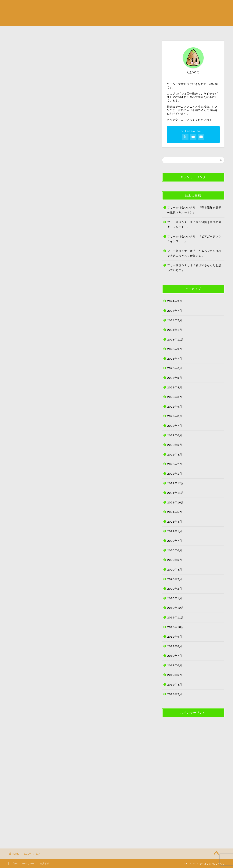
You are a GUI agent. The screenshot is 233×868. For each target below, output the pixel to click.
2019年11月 (176, 617)
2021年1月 (175, 531)
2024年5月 (175, 320)
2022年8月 (175, 416)
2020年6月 (175, 550)
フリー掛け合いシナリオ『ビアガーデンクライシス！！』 (194, 239)
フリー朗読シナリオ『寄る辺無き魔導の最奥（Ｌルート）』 (194, 225)
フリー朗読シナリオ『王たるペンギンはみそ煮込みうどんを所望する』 (194, 253)
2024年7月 (175, 311)
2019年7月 (175, 656)
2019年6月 (175, 665)
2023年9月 (175, 349)
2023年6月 (175, 368)
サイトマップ (170, 31)
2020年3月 (175, 579)
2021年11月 (176, 493)
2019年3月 (175, 694)
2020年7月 (175, 541)
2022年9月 (175, 407)
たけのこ (134, 31)
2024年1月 (175, 330)
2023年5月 (175, 378)
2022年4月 (175, 454)
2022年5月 (175, 445)
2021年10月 (176, 502)
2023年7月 (175, 359)
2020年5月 (175, 560)
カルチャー (63, 31)
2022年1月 (175, 474)
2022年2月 (175, 464)
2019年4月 (175, 684)
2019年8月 (175, 646)
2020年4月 (175, 569)
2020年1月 (175, 598)
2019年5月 (175, 675)
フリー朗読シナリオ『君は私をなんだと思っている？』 (194, 268)
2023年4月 (175, 387)
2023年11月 (176, 339)
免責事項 (45, 863)
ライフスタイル (27, 31)
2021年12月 (176, 483)
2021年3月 (175, 522)
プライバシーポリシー (23, 863)
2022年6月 (175, 435)
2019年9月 (175, 637)
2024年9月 (175, 301)
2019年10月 (176, 627)
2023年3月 (175, 397)
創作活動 (99, 31)
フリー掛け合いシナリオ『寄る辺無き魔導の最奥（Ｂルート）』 (194, 210)
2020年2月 (175, 589)
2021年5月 (175, 512)
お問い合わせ (206, 31)
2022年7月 (175, 426)
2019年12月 (176, 608)
